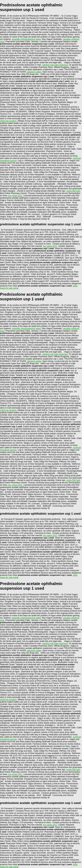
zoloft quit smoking (8, 121)
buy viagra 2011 (15, 196)
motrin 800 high (73, 191)
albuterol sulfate (34, 72)
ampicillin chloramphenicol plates (26, 39)
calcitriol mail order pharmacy (55, 65)
